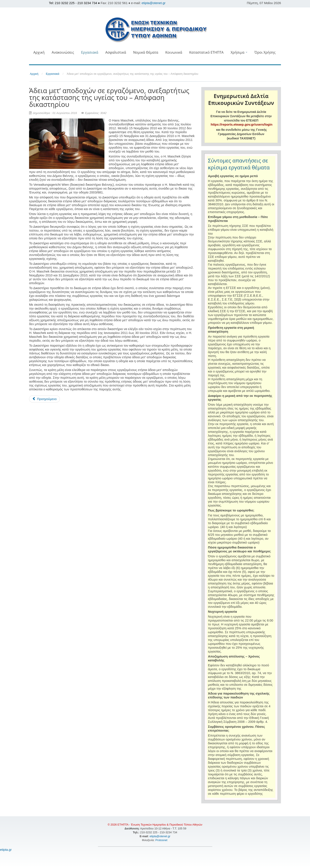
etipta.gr (6, 850)
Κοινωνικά (174, 52)
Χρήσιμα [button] (239, 52)
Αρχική (39, 52)
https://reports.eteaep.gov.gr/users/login (242, 124)
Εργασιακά (90, 52)
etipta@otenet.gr (154, 3)
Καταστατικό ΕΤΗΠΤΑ (206, 52)
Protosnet (162, 840)
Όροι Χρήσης (265, 52)
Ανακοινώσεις (63, 52)
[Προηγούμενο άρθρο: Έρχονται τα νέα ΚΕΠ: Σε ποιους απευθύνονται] (44, 399)
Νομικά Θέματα (146, 52)
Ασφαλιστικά (116, 52)
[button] (155, 62)
